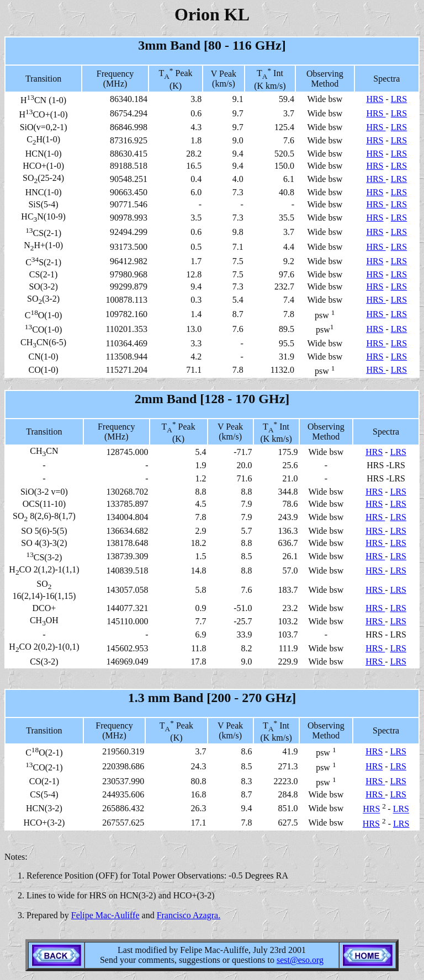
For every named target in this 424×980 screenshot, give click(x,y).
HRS (375, 99)
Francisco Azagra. (189, 915)
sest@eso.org (300, 960)
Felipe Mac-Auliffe (105, 915)
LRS (399, 99)
